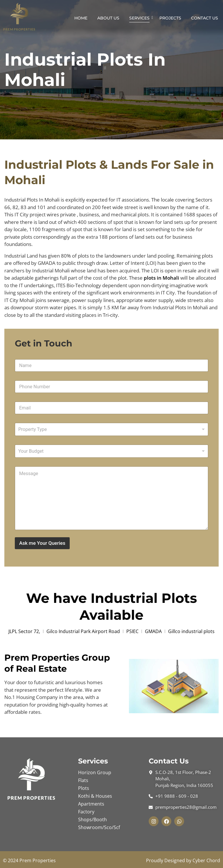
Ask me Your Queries (42, 543)
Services (140, 18)
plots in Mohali (161, 278)
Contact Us (205, 18)
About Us (108, 18)
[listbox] (111, 451)
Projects (170, 18)
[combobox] (111, 429)
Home (81, 18)
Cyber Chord (206, 860)
